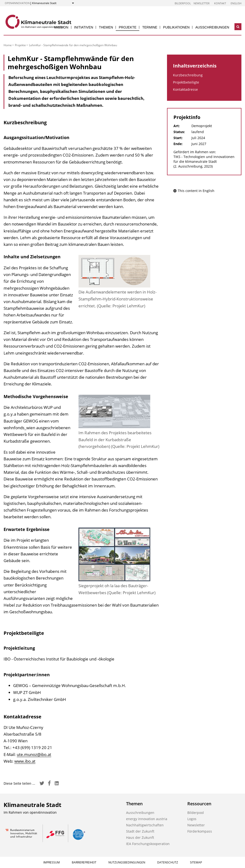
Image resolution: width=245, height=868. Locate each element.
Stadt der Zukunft (140, 831)
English (236, 3)
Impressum (52, 862)
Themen (106, 27)
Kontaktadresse (185, 89)
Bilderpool (183, 3)
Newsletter (202, 3)
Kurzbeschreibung (188, 75)
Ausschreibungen (212, 27)
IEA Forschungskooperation (148, 844)
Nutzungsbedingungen (127, 862)
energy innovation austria (147, 819)
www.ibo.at (25, 761)
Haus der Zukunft (140, 837)
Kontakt (220, 3)
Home (8, 45)
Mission (61, 27)
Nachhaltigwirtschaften (145, 825)
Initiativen (84, 27)
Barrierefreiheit (84, 862)
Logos (192, 819)
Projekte (128, 27)
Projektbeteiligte (186, 82)
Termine (150, 27)
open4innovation (17, 3)
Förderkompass (200, 831)
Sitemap (196, 862)
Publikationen (176, 27)
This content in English (194, 191)
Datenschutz (168, 862)
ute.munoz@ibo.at (34, 754)
